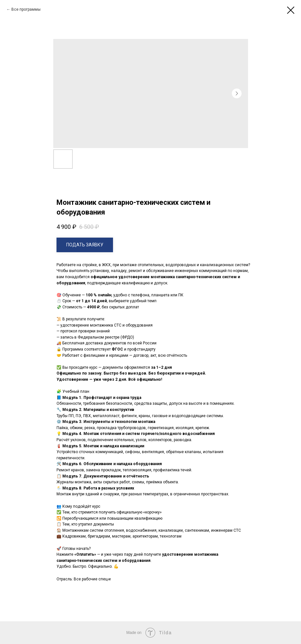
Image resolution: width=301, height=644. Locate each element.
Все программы (26, 9)
